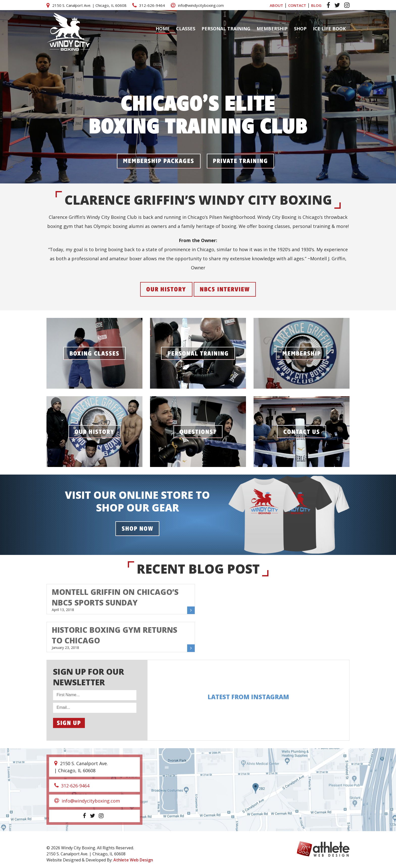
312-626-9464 (149, 5)
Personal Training (226, 29)
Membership (272, 29)
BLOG (316, 5)
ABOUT (276, 5)
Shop (300, 29)
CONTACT (297, 5)
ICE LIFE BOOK (329, 29)
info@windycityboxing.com (197, 5)
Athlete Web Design (133, 860)
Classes (186, 29)
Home (163, 29)
